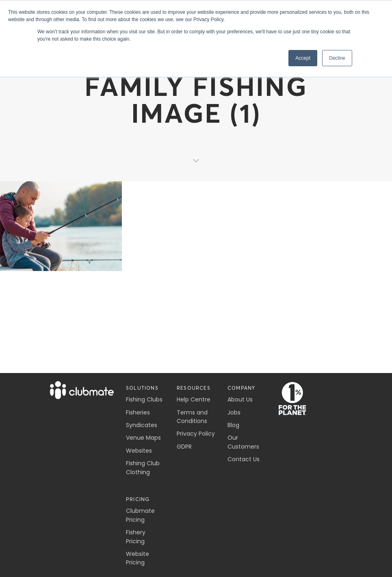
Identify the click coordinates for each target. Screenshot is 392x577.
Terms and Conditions (192, 417)
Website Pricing (138, 558)
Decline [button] (337, 58)
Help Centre (194, 399)
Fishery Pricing (136, 537)
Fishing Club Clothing (143, 467)
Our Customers (243, 442)
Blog (233, 425)
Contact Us (244, 459)
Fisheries (138, 412)
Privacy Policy (196, 434)
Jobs (234, 412)
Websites (139, 451)
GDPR (184, 447)
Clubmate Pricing (140, 515)
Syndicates (142, 425)
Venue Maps (143, 438)
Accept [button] (303, 58)
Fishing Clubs (144, 399)
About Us (240, 399)
